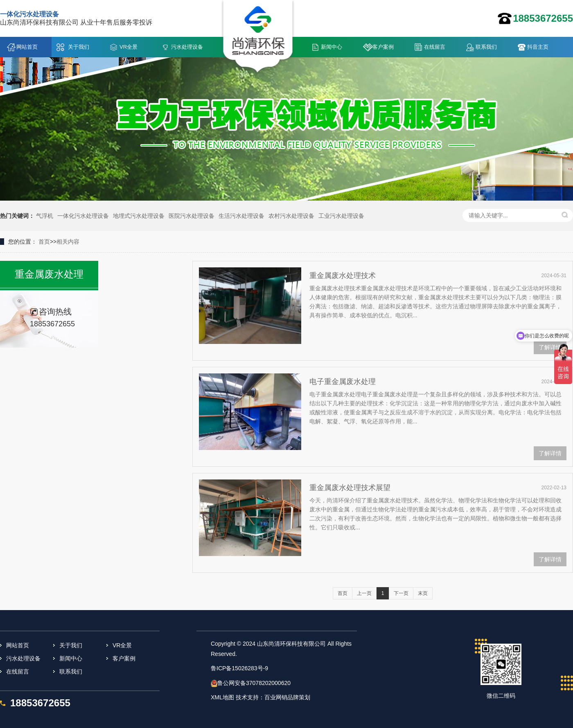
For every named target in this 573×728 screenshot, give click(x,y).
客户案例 (383, 47)
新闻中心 (332, 47)
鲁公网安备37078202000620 (254, 683)
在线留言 (435, 47)
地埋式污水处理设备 (139, 216)
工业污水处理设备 (341, 216)
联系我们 (486, 47)
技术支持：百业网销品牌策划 (273, 697)
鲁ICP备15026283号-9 (239, 668)
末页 (423, 593)
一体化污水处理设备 (83, 216)
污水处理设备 (187, 47)
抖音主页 (538, 47)
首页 (44, 242)
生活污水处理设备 (241, 216)
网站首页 (27, 47)
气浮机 (45, 216)
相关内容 (68, 242)
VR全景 (129, 47)
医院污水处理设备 (192, 216)
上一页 (364, 593)
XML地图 (222, 697)
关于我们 (79, 47)
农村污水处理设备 (291, 216)
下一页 (401, 593)
